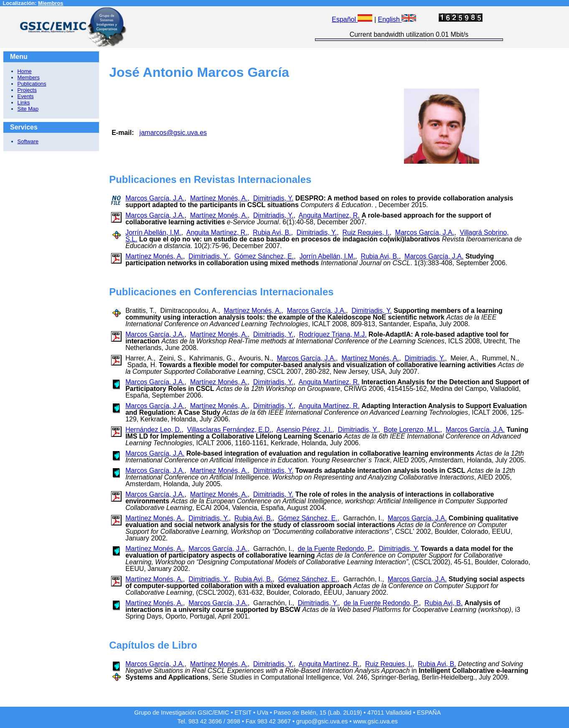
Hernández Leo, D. (153, 430)
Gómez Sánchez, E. (264, 256)
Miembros (51, 3)
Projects (27, 90)
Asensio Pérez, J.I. (304, 430)
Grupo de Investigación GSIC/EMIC (182, 713)
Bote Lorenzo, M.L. (412, 430)
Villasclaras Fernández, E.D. (229, 430)
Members (29, 77)
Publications (32, 84)
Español (352, 19)
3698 (234, 721)
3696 (215, 721)
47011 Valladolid (389, 713)
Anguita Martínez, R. (329, 215)
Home (25, 71)
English (397, 19)
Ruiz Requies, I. (366, 232)
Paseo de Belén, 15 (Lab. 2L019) (318, 713)
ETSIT (243, 713)
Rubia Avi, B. (272, 232)
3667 (284, 721)
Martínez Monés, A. (219, 198)
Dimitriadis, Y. (273, 198)
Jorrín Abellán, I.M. (153, 232)
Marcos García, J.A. (155, 198)
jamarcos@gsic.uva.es (173, 133)
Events (26, 96)
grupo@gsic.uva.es (322, 721)
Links (24, 103)
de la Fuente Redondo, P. (335, 549)
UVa (263, 713)
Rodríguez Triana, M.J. (333, 334)
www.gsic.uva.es (376, 721)
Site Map (28, 109)
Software (28, 141)
